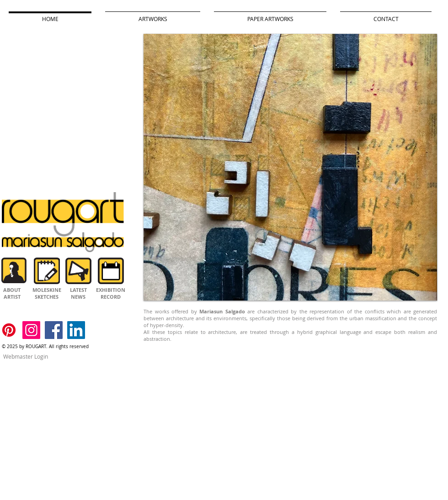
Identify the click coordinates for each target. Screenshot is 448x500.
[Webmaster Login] (25, 357)
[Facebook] (54, 330)
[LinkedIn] (76, 330)
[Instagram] (31, 330)
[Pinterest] (9, 330)
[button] (290, 167)
